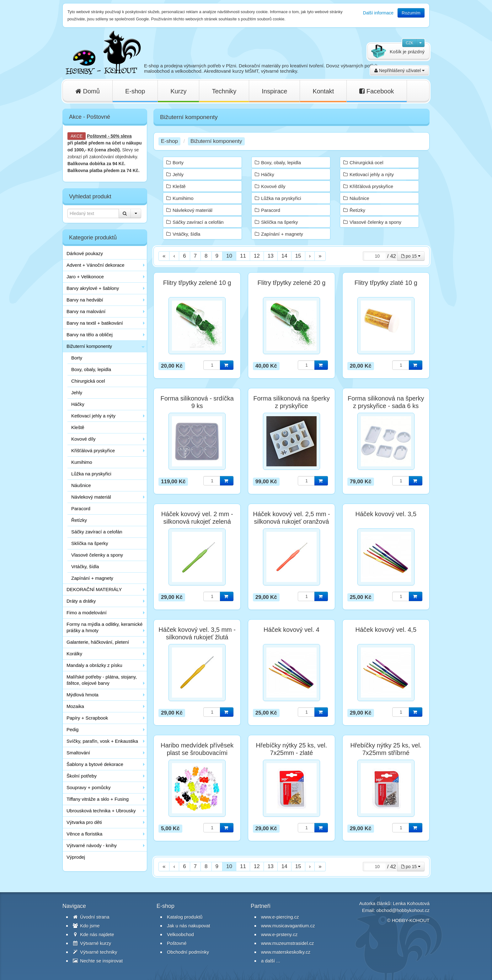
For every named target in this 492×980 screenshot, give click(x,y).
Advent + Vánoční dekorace (96, 265)
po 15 (411, 256)
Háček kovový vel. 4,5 (386, 630)
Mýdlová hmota (83, 695)
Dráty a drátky (81, 601)
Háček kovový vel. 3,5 (386, 514)
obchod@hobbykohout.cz (403, 910)
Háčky (78, 404)
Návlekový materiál (91, 497)
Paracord (81, 508)
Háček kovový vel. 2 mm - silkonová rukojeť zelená (197, 518)
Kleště (78, 427)
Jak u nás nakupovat (189, 926)
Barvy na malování (86, 311)
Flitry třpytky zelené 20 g (292, 283)
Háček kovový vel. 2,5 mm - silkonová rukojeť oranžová (291, 518)
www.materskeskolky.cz (286, 952)
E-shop (135, 91)
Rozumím (411, 13)
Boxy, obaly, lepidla (91, 369)
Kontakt (323, 91)
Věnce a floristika (84, 834)
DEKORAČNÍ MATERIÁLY (94, 589)
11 (243, 256)
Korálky (74, 654)
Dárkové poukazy (85, 253)
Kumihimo (82, 462)
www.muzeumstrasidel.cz (287, 943)
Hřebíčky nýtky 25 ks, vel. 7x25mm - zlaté (292, 749)
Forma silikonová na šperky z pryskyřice (291, 402)
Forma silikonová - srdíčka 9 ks (197, 402)
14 (284, 256)
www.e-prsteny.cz (279, 934)
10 (229, 256)
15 (298, 256)
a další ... (271, 961)
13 (271, 256)
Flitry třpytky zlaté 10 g (386, 283)
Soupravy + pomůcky (89, 787)
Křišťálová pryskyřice (93, 451)
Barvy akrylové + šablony (93, 288)
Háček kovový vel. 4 (291, 630)
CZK (409, 43)
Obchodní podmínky (188, 952)
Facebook (377, 91)
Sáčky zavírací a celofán (97, 532)
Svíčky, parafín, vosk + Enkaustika (102, 741)
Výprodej (76, 857)
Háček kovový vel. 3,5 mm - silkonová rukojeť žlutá (197, 633)
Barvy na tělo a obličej (90, 335)
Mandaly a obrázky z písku (94, 665)
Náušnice (81, 485)
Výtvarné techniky (95, 952)
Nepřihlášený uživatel (399, 71)
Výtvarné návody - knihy (92, 845)
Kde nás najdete (94, 934)
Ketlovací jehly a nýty (93, 416)
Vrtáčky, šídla (85, 566)
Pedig (72, 729)
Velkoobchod (180, 934)
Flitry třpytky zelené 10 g (197, 283)
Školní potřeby (82, 776)
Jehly (77, 393)
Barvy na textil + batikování (95, 323)
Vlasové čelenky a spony (97, 555)
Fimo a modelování (87, 613)
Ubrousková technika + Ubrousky (101, 811)
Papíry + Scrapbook (87, 718)
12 (257, 256)
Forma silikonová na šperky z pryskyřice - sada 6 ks (386, 402)
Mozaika (75, 706)
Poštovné (97, 136)
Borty (77, 358)
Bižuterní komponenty (89, 346)
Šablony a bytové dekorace (95, 764)
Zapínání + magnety (92, 578)
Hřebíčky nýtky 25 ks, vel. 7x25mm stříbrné (386, 749)
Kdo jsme (86, 926)
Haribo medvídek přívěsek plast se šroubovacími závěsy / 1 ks (197, 753)
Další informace (378, 13)
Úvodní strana (91, 917)
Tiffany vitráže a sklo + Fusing (98, 799)
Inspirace (274, 91)
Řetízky (79, 520)
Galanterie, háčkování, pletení (98, 642)
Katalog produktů (185, 917)
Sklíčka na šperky (90, 543)
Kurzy (178, 91)
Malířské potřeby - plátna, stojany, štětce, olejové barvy (102, 680)
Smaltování (78, 753)
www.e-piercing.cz (280, 917)
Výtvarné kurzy (92, 943)
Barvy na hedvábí (85, 300)
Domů (88, 91)
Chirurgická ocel (88, 381)
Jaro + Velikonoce (85, 277)
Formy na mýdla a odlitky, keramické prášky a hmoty (104, 627)
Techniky (224, 91)
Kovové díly (83, 439)
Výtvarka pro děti (84, 822)
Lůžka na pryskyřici (91, 474)
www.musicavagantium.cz (288, 926)
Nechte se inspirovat (98, 961)
